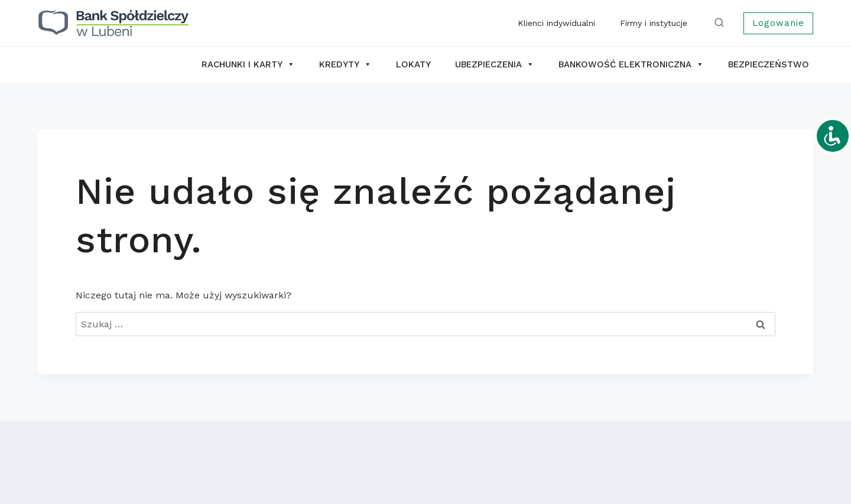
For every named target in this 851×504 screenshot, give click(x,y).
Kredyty (345, 64)
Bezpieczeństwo (769, 64)
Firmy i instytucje (654, 23)
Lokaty (413, 64)
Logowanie (778, 23)
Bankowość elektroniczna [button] (631, 64)
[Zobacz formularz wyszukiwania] (722, 23)
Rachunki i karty (248, 64)
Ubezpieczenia (495, 64)
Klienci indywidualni (556, 23)
